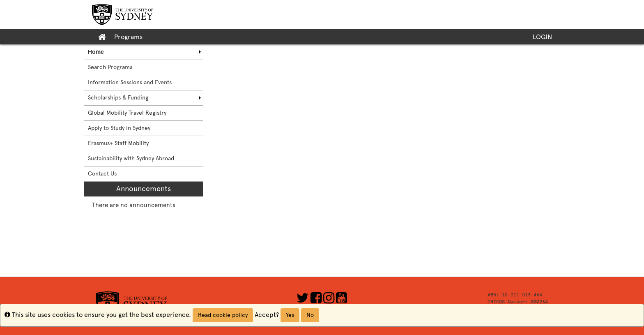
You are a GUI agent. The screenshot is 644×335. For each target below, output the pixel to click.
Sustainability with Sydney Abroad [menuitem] (131, 158)
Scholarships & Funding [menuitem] (118, 98)
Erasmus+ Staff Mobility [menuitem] (118, 143)
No (310, 315)
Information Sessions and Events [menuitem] (130, 82)
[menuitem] (143, 52)
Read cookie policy (223, 315)
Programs (128, 37)
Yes (290, 315)
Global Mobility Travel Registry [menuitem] (127, 113)
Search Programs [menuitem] (110, 67)
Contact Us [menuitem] (102, 174)
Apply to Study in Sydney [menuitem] (119, 128)
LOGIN (542, 37)
